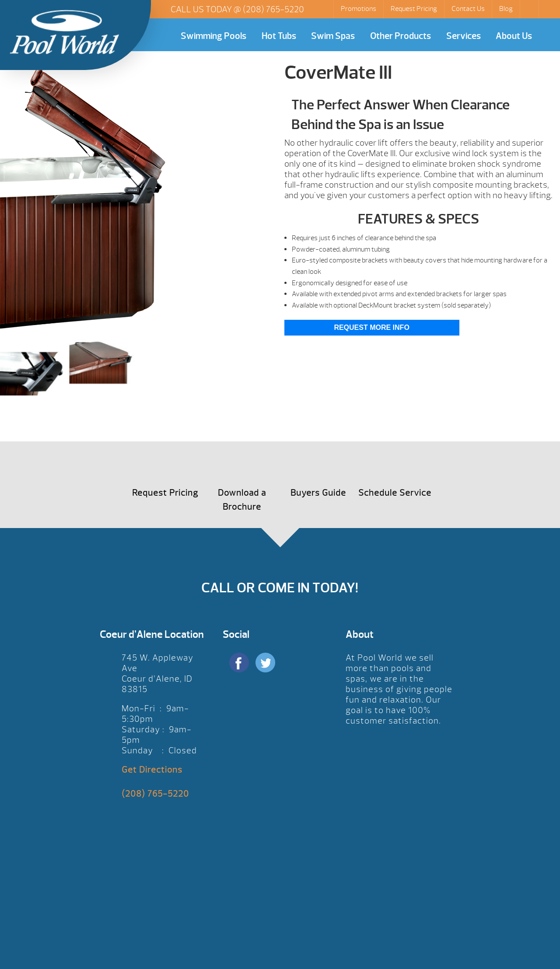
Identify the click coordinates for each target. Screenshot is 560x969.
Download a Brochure (242, 500)
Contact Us (468, 9)
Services (464, 36)
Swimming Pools (213, 36)
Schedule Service (395, 493)
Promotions (359, 9)
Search (530, 9)
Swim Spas (333, 36)
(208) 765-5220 (273, 9)
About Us (514, 36)
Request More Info (371, 327)
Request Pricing (414, 9)
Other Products (401, 36)
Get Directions (152, 770)
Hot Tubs (279, 36)
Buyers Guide (318, 493)
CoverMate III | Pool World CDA (64, 32)
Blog (506, 9)
